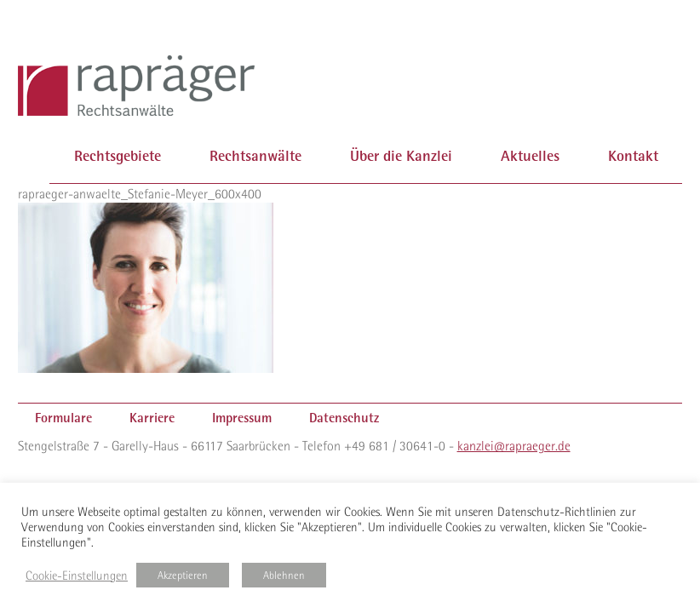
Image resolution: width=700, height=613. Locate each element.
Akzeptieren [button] (183, 575)
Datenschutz (344, 418)
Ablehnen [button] (284, 575)
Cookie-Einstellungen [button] (77, 576)
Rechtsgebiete (118, 155)
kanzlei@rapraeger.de (514, 445)
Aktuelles (530, 155)
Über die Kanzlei (401, 155)
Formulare (63, 418)
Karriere (152, 418)
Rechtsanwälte (255, 155)
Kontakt (633, 155)
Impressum (242, 418)
